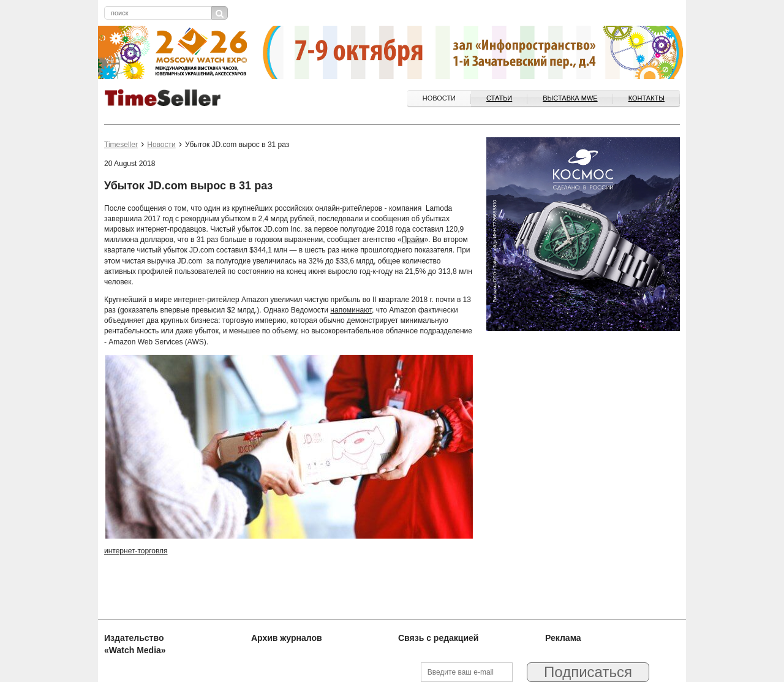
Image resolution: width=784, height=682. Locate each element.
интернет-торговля (136, 551)
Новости (439, 98)
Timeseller (121, 145)
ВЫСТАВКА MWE (570, 98)
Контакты (646, 98)
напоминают (351, 310)
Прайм (413, 240)
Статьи (499, 98)
